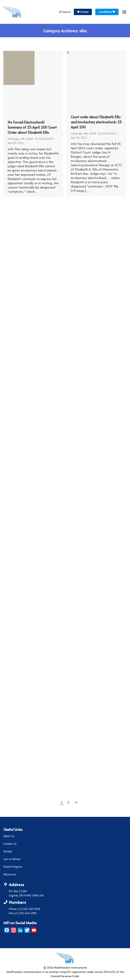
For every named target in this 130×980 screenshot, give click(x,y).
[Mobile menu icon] (124, 12)
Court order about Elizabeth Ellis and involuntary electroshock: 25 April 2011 (96, 122)
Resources (10, 874)
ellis (23, 139)
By (44, 139)
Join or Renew (12, 859)
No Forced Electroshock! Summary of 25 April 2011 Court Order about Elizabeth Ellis (32, 127)
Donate (8, 851)
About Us (9, 836)
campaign (13, 139)
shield (29, 139)
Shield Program (13, 867)
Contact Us (10, 844)
